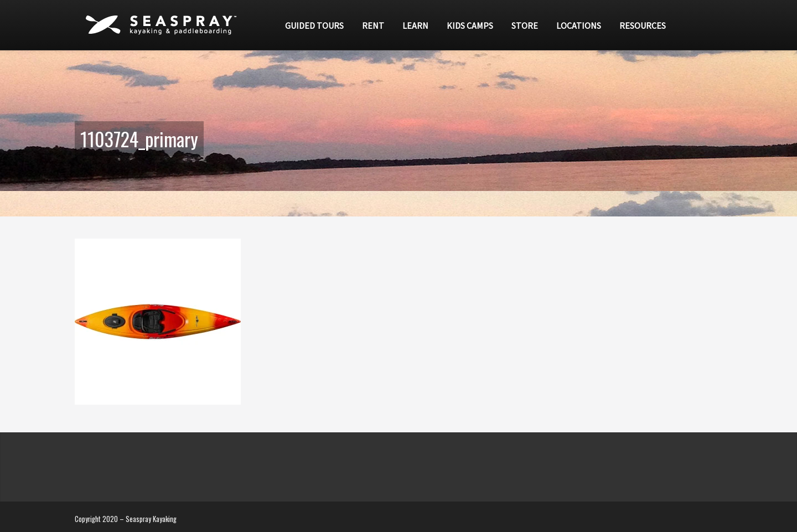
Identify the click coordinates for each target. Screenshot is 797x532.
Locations (579, 25)
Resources (643, 25)
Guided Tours (314, 25)
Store (525, 25)
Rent (373, 25)
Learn (415, 25)
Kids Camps (470, 25)
